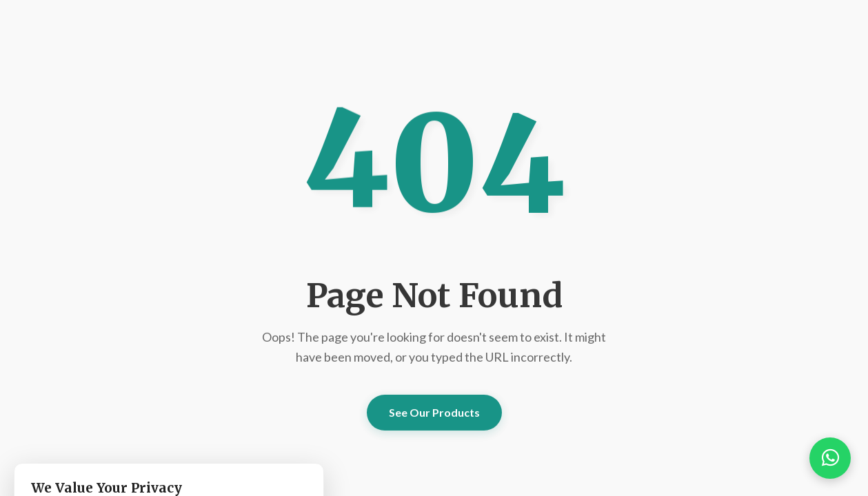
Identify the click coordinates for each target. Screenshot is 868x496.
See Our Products (434, 412)
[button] (830, 458)
